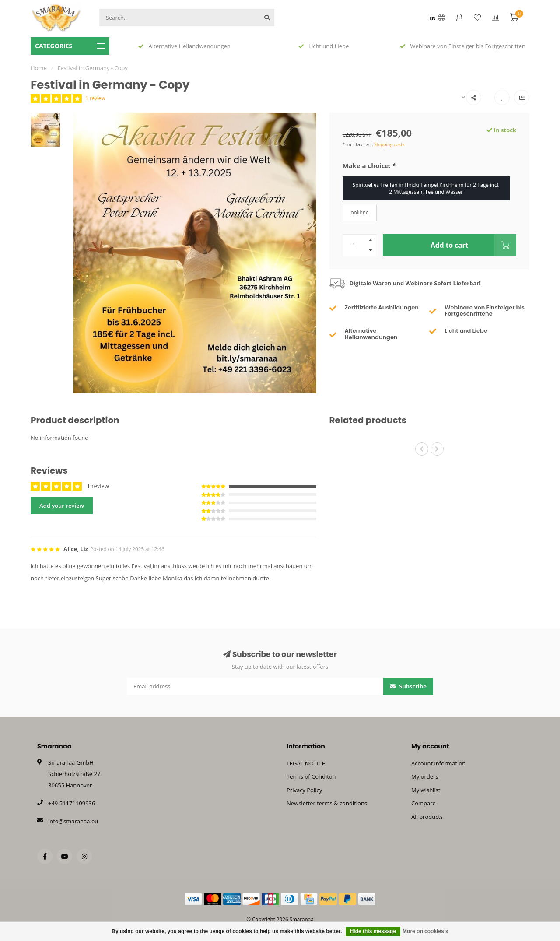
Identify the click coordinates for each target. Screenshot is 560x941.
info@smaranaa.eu (73, 821)
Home (39, 68)
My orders (425, 776)
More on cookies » (425, 931)
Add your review (62, 506)
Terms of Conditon (311, 776)
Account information (438, 763)
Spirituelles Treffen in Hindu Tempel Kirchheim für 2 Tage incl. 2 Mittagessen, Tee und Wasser (426, 188)
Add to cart (473, 245)
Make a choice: (369, 165)
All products (427, 817)
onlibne (360, 212)
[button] (422, 449)
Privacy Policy (304, 790)
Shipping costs (389, 144)
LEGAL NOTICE (306, 763)
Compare (423, 803)
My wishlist (426, 790)
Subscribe (408, 686)
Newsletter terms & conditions (327, 803)
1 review (95, 98)
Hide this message (373, 931)
